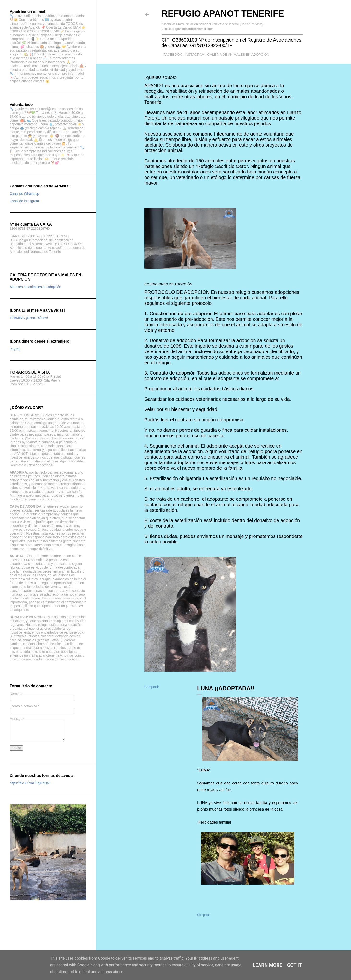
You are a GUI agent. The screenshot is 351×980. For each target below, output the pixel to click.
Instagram (193, 55)
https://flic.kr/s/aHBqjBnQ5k (30, 783)
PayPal (15, 349)
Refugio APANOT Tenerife (223, 14)
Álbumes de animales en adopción (35, 287)
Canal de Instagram (24, 201)
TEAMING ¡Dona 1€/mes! (29, 318)
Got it (295, 965)
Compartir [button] (152, 687)
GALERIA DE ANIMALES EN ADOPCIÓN (236, 55)
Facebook (171, 55)
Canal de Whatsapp (24, 194)
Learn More (268, 965)
